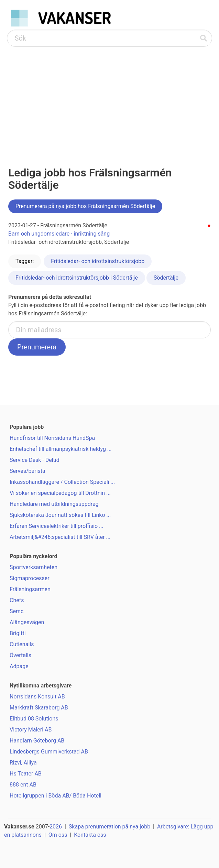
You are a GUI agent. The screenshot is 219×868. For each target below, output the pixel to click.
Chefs (17, 600)
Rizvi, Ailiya (23, 763)
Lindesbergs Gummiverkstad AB (49, 752)
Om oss (58, 835)
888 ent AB (23, 785)
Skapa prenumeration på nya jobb (109, 827)
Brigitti (18, 633)
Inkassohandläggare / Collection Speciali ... (62, 482)
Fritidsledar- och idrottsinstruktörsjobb (98, 261)
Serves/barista (28, 471)
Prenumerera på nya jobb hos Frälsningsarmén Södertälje (85, 206)
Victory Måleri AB (31, 730)
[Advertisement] (109, 98)
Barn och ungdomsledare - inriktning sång (59, 234)
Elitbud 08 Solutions (34, 719)
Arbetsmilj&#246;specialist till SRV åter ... (60, 537)
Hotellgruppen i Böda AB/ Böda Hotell (56, 796)
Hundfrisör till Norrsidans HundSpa (52, 438)
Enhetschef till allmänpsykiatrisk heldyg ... (61, 449)
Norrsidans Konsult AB (37, 697)
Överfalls (20, 655)
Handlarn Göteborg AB (37, 741)
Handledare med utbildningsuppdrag (54, 504)
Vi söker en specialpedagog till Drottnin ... (60, 493)
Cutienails (22, 644)
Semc (17, 611)
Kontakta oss (90, 835)
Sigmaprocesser (30, 578)
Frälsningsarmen (30, 589)
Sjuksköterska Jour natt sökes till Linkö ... (60, 515)
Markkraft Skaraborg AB (39, 708)
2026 (56, 827)
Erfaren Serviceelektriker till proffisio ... (57, 526)
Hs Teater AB (26, 774)
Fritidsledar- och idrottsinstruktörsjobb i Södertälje (77, 278)
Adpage (19, 666)
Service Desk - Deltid (35, 460)
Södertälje (166, 278)
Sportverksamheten (34, 567)
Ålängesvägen (27, 622)
